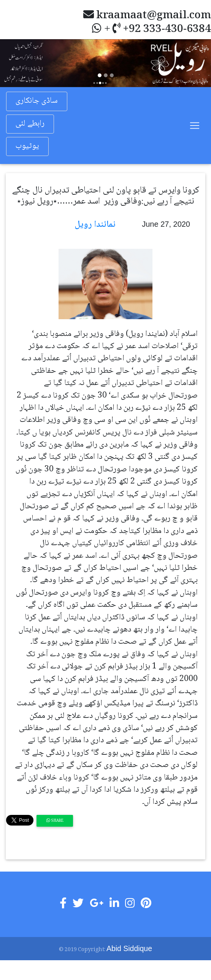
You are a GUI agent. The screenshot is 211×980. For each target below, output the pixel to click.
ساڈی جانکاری (37, 101)
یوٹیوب (27, 146)
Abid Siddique (129, 948)
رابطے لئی (30, 124)
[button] (16, 63)
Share (55, 821)
